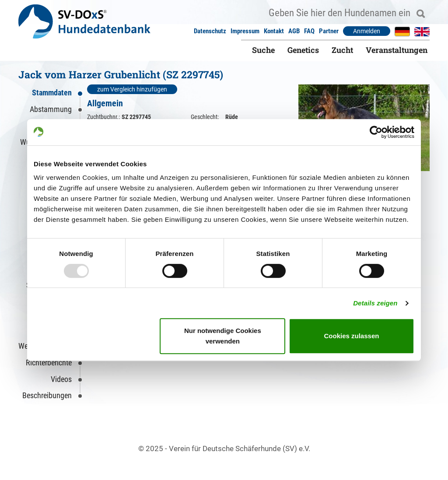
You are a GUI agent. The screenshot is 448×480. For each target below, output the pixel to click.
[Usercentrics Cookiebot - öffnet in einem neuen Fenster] (376, 132)
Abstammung (51, 109)
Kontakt (274, 31)
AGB (294, 31)
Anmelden (367, 31)
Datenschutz (210, 31)
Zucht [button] (342, 50)
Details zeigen (375, 303)
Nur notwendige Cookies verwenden (223, 336)
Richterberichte (49, 363)
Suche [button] (263, 50)
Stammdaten (52, 93)
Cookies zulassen (352, 336)
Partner (329, 31)
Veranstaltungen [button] (397, 50)
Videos (61, 379)
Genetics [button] (303, 50)
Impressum (245, 31)
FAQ (309, 31)
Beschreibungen (47, 395)
